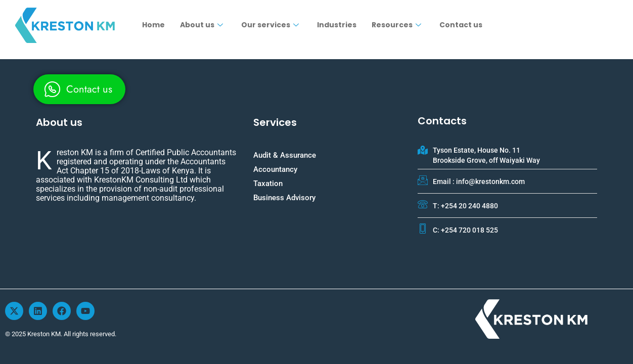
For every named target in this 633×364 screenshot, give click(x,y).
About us (201, 25)
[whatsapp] (79, 89)
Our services (270, 25)
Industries (337, 25)
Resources (396, 25)
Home (153, 25)
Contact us (461, 25)
